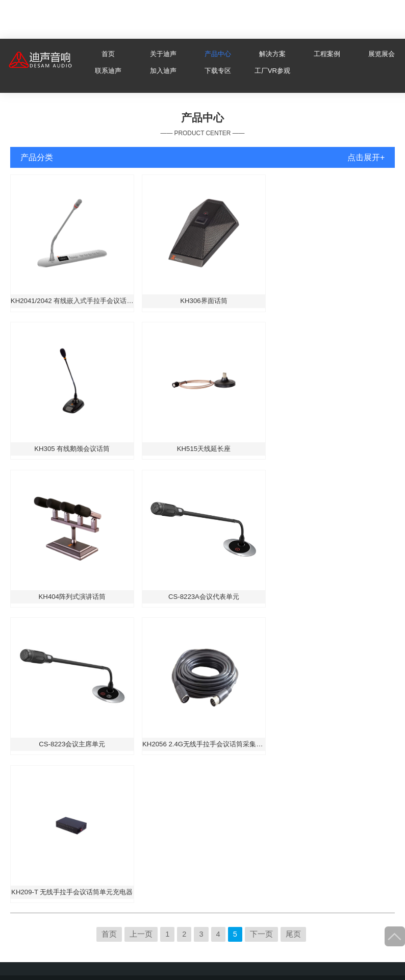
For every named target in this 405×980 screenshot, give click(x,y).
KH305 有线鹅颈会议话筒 (72, 449)
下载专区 (218, 71)
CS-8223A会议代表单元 (204, 597)
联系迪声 (108, 71)
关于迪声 (163, 54)
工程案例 (327, 54)
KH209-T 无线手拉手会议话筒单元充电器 (72, 892)
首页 (108, 54)
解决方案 (272, 54)
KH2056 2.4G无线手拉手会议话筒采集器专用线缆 (204, 744)
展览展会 (382, 54)
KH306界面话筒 (204, 301)
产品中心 (218, 54)
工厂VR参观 (272, 71)
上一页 (141, 934)
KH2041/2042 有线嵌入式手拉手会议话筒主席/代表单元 (72, 301)
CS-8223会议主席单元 (72, 744)
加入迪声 (163, 71)
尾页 (293, 934)
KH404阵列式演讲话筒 (72, 597)
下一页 (261, 934)
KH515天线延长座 (204, 449)
